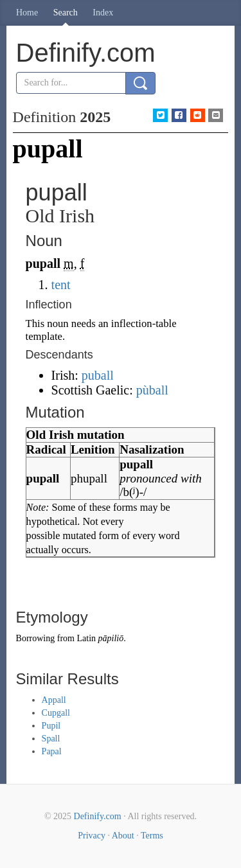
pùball (152, 390)
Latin (86, 638)
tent (61, 285)
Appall (54, 700)
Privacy (92, 836)
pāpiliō (111, 638)
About (123, 836)
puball (98, 375)
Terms (152, 836)
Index (103, 13)
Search (66, 13)
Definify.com (98, 816)
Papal (52, 751)
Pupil (51, 726)
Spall (51, 739)
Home (27, 13)
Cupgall (56, 713)
